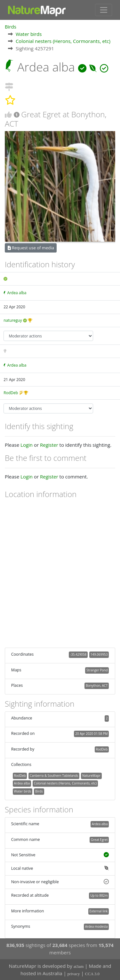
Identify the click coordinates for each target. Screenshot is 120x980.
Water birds (29, 34)
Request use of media (31, 248)
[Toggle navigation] (104, 10)
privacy (74, 974)
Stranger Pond (97, 670)
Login (27, 445)
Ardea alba (17, 293)
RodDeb (11, 393)
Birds (11, 27)
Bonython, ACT (97, 685)
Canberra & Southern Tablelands (54, 776)
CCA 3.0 (92, 974)
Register (49, 445)
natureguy (13, 320)
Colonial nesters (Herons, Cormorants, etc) (63, 41)
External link (98, 911)
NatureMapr (91, 776)
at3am (79, 966)
